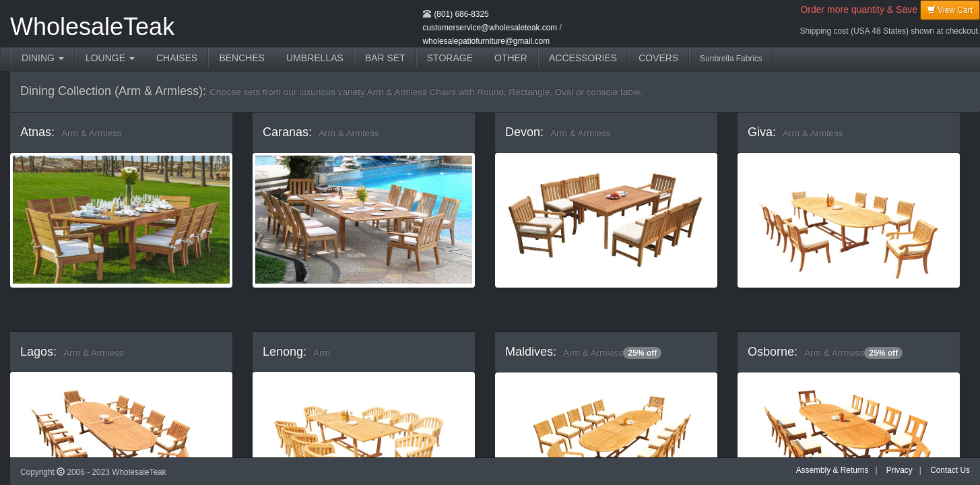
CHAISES (177, 58)
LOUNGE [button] (110, 58)
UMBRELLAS (315, 58)
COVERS (658, 58)
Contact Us (950, 470)
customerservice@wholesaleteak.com (490, 28)
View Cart (950, 10)
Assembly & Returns (832, 470)
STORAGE (450, 58)
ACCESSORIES (583, 58)
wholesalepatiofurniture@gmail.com (487, 41)
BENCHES (242, 58)
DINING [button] (43, 58)
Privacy (900, 470)
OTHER (511, 58)
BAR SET (385, 58)
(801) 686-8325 (461, 14)
